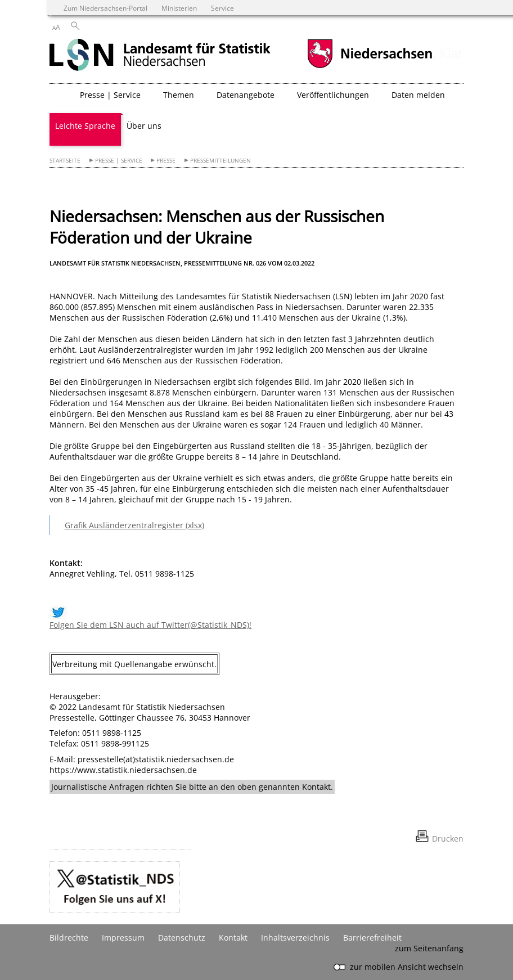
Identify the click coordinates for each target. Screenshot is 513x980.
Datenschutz (182, 938)
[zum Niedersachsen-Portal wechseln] (370, 67)
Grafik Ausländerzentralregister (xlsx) (134, 525)
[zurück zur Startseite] (160, 56)
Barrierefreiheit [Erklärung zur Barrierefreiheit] (372, 938)
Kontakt (233, 938)
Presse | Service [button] (110, 95)
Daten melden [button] (418, 95)
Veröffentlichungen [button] (333, 95)
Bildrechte (69, 938)
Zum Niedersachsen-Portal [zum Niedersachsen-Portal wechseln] (105, 8)
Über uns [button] (144, 126)
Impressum (123, 938)
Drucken (448, 839)
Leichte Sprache (85, 126)
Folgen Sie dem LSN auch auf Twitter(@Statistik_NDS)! (150, 625)
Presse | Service (119, 161)
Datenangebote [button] (246, 95)
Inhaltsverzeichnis (295, 938)
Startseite (65, 161)
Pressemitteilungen (220, 161)
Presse (166, 161)
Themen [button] (179, 95)
